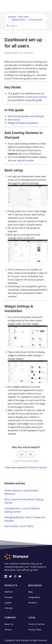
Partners (33, 603)
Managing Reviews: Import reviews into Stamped (25, 519)
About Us (9, 624)
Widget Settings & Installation (23, 123)
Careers (8, 629)
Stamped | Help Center (18, 17)
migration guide (25, 160)
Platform (9, 592)
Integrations (34, 597)
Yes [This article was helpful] (22, 454)
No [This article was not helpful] (31, 454)
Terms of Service (36, 624)
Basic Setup (14, 120)
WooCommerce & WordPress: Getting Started (24, 501)
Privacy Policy (35, 629)
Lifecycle (9, 608)
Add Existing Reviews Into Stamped (26, 116)
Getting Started (18, 20)
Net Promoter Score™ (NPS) (19, 526)
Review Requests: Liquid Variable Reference (21, 492)
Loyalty (8, 603)
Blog (30, 592)
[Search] (26, 26)
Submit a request (38, 467)
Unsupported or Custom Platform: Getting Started (22, 510)
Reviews (9, 597)
